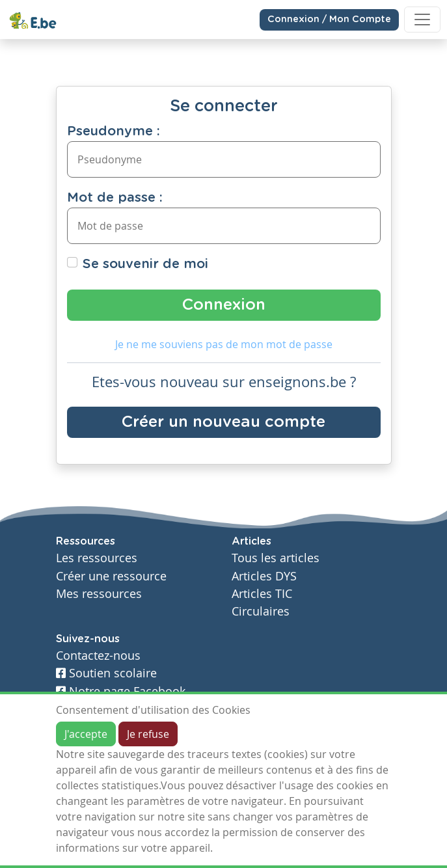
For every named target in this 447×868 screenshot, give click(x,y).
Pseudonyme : (114, 131)
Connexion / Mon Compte (329, 20)
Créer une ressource (111, 576)
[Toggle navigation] (422, 20)
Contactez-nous (98, 656)
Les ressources (97, 558)
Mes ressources (99, 594)
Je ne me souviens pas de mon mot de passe (224, 344)
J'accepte (86, 734)
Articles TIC (262, 594)
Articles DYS (264, 576)
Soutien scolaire (106, 673)
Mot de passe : (115, 198)
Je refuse (148, 734)
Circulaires (261, 611)
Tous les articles (276, 558)
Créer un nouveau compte (223, 422)
